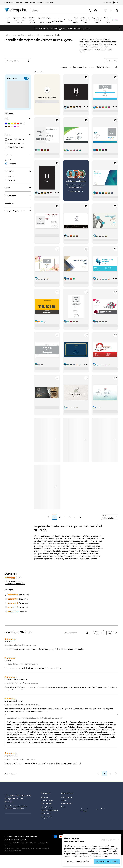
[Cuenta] (111, 11)
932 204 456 (8, 831)
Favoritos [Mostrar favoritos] (111, 61)
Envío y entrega (46, 798)
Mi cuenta (44, 791)
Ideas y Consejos (47, 801)
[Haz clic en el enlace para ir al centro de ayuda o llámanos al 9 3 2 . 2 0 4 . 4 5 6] (96, 11)
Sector (7, 182)
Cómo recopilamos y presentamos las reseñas (15, 576)
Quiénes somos (66, 791)
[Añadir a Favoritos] (86, 72)
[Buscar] (90, 11)
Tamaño (8, 129)
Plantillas (58, 35)
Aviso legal (24, 834)
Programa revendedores (49, 804)
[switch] (112, 3)
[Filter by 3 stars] (6, 597)
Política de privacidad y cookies (27, 831)
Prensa (63, 801)
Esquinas (8, 149)
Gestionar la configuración (78, 861)
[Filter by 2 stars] (6, 601)
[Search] (87, 627)
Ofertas (115, 20)
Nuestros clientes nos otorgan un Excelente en (95, 804)
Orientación (9, 165)
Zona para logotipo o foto (15, 205)
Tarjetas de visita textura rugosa (39, 35)
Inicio (7, 35)
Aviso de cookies (101, 856)
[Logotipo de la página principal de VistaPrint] (16, 10)
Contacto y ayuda (47, 794)
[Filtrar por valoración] (98, 627)
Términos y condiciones (12, 834)
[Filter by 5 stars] (6, 589)
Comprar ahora (83, 28)
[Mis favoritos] (105, 11)
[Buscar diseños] (29, 61)
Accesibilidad (46, 807)
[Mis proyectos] (101, 11)
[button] (48, 511)
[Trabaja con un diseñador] (76, 175)
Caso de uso (10, 197)
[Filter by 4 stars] (6, 593)
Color (7, 113)
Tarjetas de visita (18, 35)
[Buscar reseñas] (74, 627)
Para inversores (66, 798)
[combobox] (60, 11)
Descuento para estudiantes (46, 812)
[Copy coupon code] (60, 28)
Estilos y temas (11, 189)
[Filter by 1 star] (6, 606)
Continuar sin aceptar (110, 840)
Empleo (64, 794)
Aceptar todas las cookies (107, 861)
